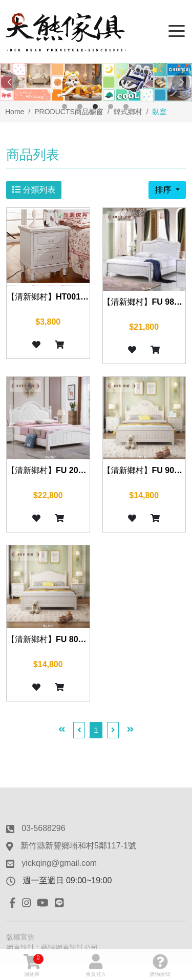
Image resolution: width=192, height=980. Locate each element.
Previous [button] (10, 82)
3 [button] (95, 106)
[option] (96, 82)
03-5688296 (43, 828)
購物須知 (160, 965)
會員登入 (96, 965)
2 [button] (80, 106)
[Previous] (79, 730)
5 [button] (126, 106)
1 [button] (65, 106)
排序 (164, 190)
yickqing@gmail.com (59, 863)
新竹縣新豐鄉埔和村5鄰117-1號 (78, 846)
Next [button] (182, 82)
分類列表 (34, 190)
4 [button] (111, 106)
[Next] (113, 730)
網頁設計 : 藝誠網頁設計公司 (52, 948)
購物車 (34, 965)
